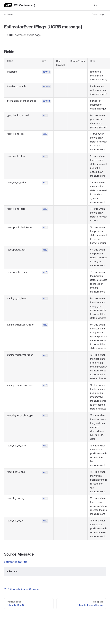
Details (13, 571)
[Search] (96, 5)
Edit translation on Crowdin (21, 589)
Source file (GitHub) (16, 562)
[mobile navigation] (105, 5)
